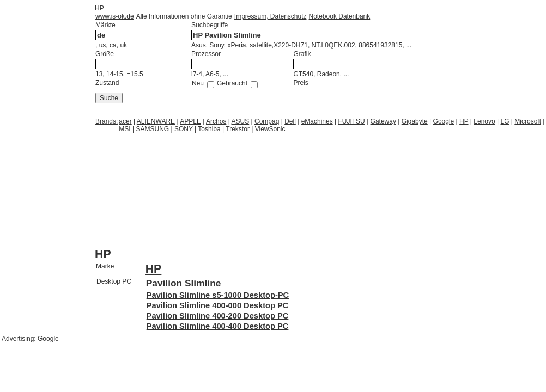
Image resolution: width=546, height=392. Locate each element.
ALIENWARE (156, 121)
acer (125, 121)
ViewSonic (270, 129)
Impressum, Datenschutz (271, 16)
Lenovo (484, 121)
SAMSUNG (153, 129)
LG (505, 121)
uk (123, 45)
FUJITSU (351, 121)
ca (113, 45)
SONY (184, 129)
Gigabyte (415, 121)
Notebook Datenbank (340, 16)
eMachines (317, 121)
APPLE (190, 121)
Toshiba (209, 129)
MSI (125, 129)
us (103, 45)
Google (444, 121)
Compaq (267, 121)
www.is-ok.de (115, 16)
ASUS (241, 121)
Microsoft (528, 121)
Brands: (107, 121)
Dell (290, 121)
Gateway (383, 121)
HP (464, 121)
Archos (216, 121)
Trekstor (238, 129)
